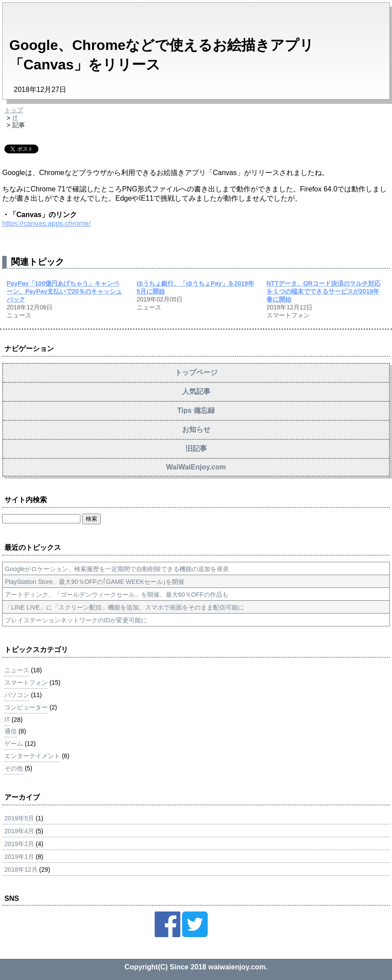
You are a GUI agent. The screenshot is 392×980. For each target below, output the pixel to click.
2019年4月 (19, 831)
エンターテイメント (32, 756)
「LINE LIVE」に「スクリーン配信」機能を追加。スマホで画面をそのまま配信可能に (124, 607)
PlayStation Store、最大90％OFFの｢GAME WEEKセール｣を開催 (95, 582)
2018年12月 (21, 869)
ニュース (17, 670)
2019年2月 (19, 844)
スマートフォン (26, 683)
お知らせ (196, 429)
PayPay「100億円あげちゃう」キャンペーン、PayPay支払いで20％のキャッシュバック (64, 291)
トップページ (196, 372)
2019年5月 (19, 818)
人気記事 (196, 391)
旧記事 (196, 448)
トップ (14, 110)
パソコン (17, 695)
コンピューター (26, 707)
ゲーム (14, 744)
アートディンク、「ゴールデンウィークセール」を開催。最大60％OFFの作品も (117, 595)
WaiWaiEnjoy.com (196, 467)
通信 (11, 731)
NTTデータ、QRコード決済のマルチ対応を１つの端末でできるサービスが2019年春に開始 (323, 291)
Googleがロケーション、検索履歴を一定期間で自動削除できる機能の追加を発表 (117, 569)
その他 (14, 768)
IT (15, 118)
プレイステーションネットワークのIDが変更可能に (76, 620)
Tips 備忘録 (196, 410)
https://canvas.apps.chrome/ (46, 223)
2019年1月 (19, 857)
